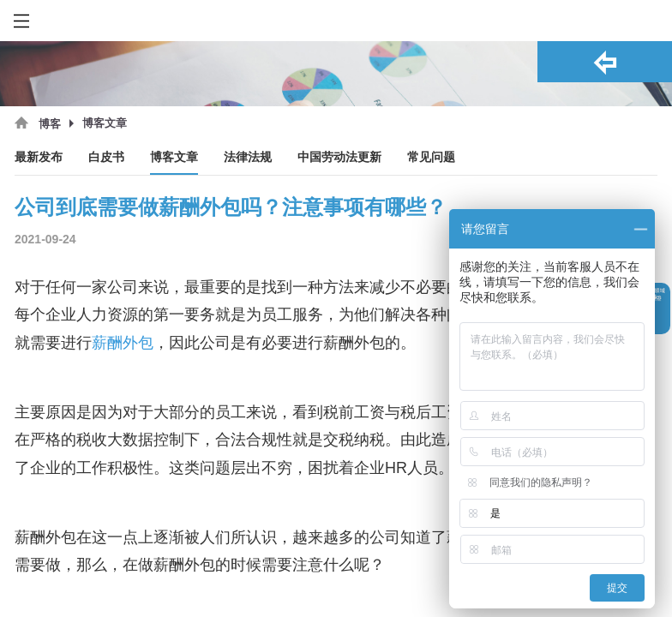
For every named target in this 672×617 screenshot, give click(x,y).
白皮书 (106, 157)
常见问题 (431, 157)
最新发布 (39, 157)
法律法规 (248, 157)
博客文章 (174, 157)
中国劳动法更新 (339, 157)
